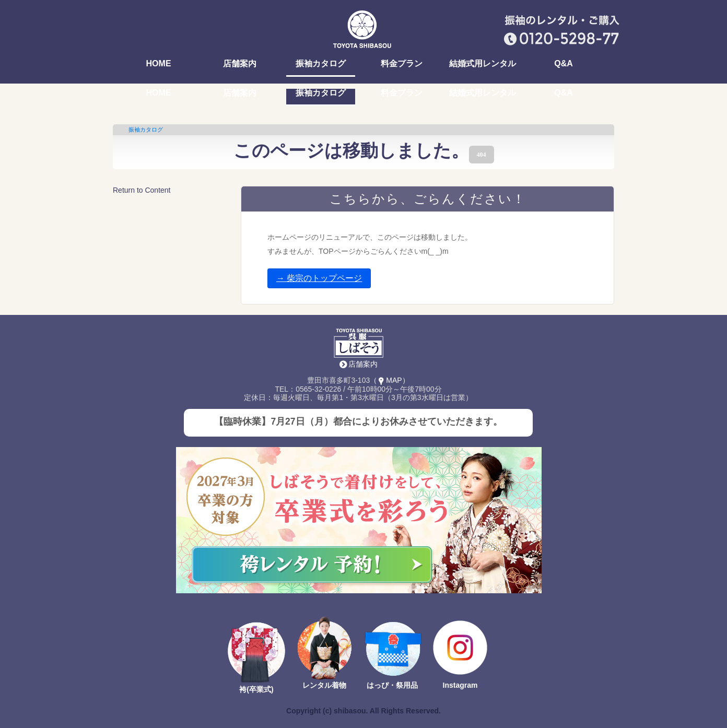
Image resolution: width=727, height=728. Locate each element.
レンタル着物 (324, 685)
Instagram (460, 685)
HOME (159, 64)
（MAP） (389, 380)
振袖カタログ (321, 64)
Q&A (564, 64)
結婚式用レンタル (483, 64)
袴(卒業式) (256, 689)
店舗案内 (240, 64)
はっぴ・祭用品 (392, 685)
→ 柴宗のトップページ (319, 278)
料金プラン (402, 64)
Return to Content (142, 190)
